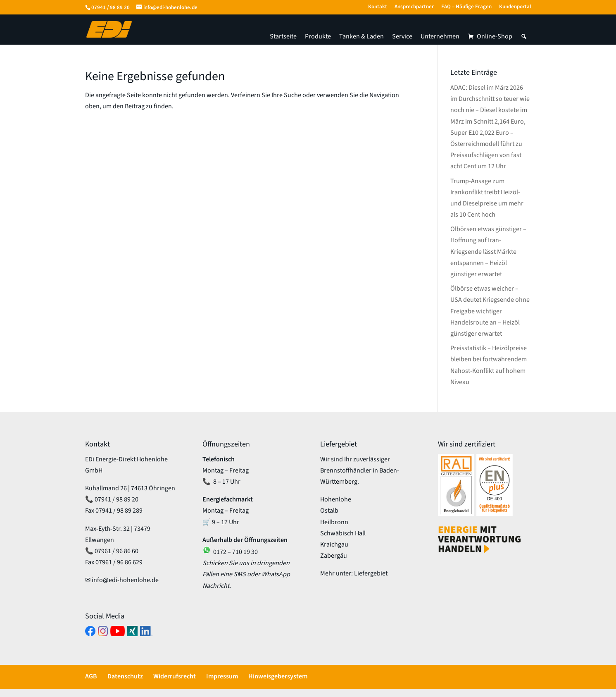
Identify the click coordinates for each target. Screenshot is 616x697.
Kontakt (378, 7)
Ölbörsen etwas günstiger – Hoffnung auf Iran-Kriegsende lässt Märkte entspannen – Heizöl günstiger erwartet (488, 252)
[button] (524, 36)
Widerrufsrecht (175, 676)
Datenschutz (125, 676)
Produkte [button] (318, 36)
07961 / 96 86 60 (117, 551)
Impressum (222, 676)
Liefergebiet (371, 573)
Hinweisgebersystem (278, 676)
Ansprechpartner (414, 7)
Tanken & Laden (362, 36)
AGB (91, 676)
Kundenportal (515, 7)
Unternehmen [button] (440, 36)
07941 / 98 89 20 (111, 7)
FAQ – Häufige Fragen (466, 7)
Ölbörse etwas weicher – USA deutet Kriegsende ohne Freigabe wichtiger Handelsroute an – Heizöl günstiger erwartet (490, 311)
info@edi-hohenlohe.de (125, 580)
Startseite (283, 36)
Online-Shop (495, 36)
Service (402, 36)
